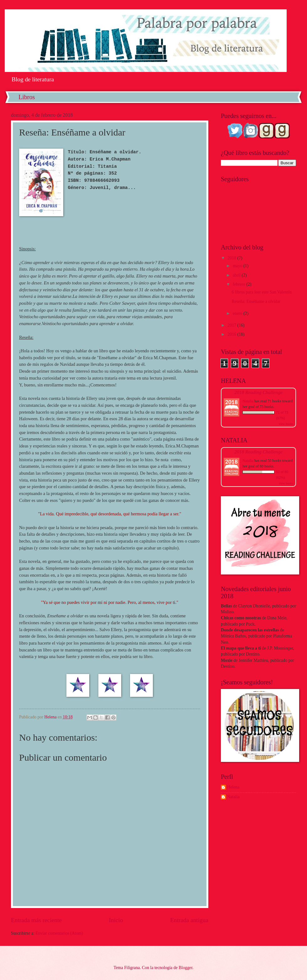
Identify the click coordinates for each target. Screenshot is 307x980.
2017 (232, 325)
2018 (232, 258)
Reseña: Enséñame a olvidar (256, 301)
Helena (233, 787)
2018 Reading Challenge (258, 392)
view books (286, 424)
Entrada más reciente (36, 920)
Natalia (248, 401)
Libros (27, 97)
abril (237, 275)
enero (238, 313)
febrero (239, 284)
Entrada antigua (189, 920)
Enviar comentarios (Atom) (59, 933)
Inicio (116, 920)
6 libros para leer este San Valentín (261, 292)
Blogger (185, 968)
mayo (238, 266)
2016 (232, 334)
